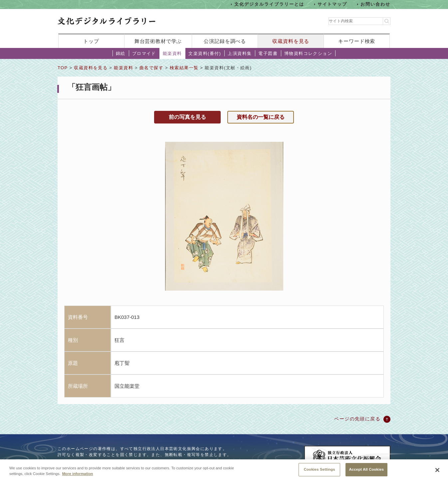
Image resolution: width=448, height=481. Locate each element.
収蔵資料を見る (291, 41)
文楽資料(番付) (205, 53)
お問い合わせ (375, 4)
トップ (91, 41)
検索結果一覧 (184, 68)
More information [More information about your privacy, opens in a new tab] (78, 478)
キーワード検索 (357, 41)
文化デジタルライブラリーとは (269, 4)
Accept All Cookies (367, 474)
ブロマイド (144, 53)
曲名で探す (151, 68)
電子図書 (268, 53)
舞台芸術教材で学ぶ (158, 41)
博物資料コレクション (308, 53)
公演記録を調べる (225, 41)
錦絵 (121, 53)
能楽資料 (172, 53)
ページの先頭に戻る (357, 419)
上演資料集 (240, 53)
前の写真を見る (187, 117)
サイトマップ (333, 4)
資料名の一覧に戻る (261, 117)
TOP (63, 68)
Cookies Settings (320, 474)
